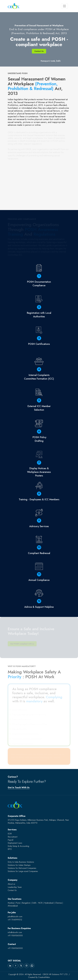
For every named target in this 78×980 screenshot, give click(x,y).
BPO (10, 849)
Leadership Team (15, 887)
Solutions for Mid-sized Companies (22, 868)
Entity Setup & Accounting (18, 846)
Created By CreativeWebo (39, 977)
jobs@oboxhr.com (15, 917)
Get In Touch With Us (19, 788)
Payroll (10, 840)
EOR (10, 834)
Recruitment (13, 837)
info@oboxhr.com (15, 932)
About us (11, 884)
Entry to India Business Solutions (21, 862)
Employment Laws (15, 843)
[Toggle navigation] (64, 6)
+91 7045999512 (15, 920)
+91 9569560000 (15, 936)
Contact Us (39, 51)
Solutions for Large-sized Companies (23, 871)
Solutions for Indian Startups (19, 865)
